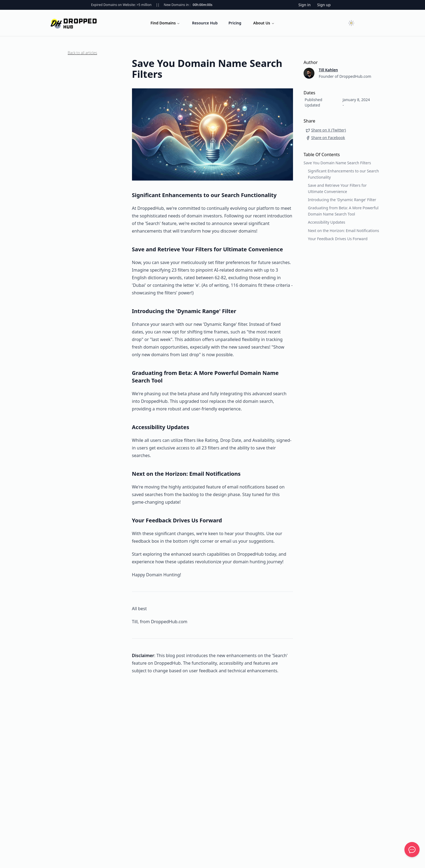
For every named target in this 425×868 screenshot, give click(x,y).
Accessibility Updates (327, 222)
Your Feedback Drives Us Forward (338, 239)
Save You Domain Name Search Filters (337, 163)
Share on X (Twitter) (326, 130)
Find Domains (165, 23)
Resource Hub (205, 23)
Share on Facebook (325, 138)
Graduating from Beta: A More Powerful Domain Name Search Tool (343, 211)
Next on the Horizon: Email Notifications (344, 231)
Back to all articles (82, 53)
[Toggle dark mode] (351, 23)
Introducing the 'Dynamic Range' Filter (342, 200)
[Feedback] (412, 850)
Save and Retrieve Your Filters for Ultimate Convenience (337, 188)
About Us (264, 23)
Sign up (324, 5)
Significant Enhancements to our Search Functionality (343, 174)
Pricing (235, 23)
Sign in (305, 5)
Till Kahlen (328, 70)
